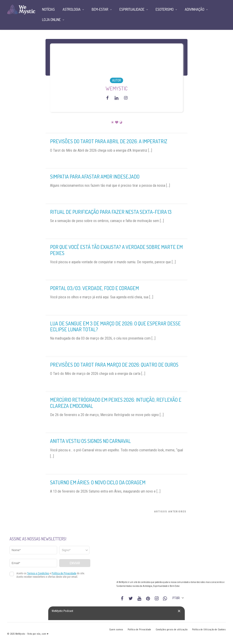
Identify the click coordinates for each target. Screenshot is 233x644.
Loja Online (51, 20)
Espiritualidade (132, 9)
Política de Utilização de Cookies (209, 630)
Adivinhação (195, 9)
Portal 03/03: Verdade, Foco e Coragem (94, 288)
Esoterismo (165, 9)
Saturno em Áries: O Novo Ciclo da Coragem (98, 482)
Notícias (48, 9)
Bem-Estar (100, 9)
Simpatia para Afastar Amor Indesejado (95, 176)
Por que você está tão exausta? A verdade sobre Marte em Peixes (116, 250)
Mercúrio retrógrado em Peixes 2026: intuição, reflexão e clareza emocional (116, 403)
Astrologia (72, 9)
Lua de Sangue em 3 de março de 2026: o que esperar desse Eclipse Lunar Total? (115, 326)
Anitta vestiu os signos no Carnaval (90, 441)
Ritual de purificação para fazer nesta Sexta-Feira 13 (111, 212)
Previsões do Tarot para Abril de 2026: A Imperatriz (109, 141)
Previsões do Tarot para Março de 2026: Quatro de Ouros (114, 365)
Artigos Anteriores (170, 512)
